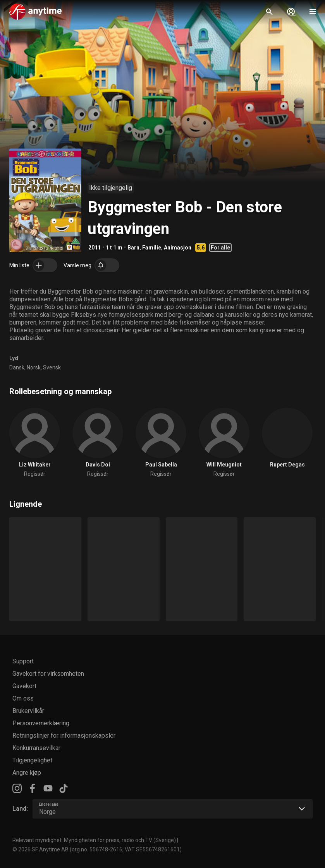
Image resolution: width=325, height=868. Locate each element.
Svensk (52, 367)
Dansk (17, 367)
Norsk (34, 367)
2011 (95, 248)
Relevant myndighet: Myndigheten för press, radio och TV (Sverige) (94, 840)
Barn (133, 248)
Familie (152, 248)
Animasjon (178, 248)
